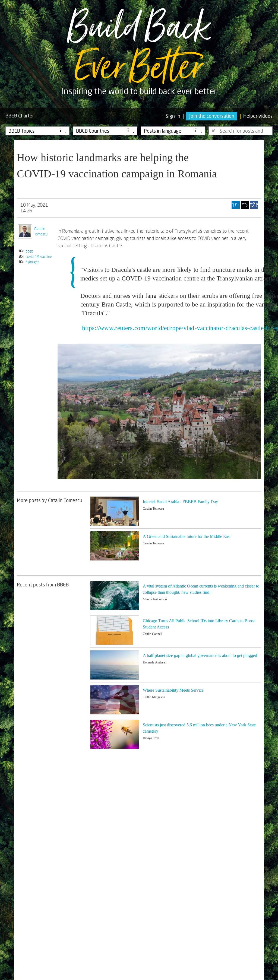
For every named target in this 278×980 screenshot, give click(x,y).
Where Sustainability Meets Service (173, 690)
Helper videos (258, 116)
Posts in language (173, 131)
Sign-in (173, 116)
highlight (32, 262)
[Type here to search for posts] (241, 131)
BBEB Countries (105, 131)
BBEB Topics (37, 131)
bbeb (29, 251)
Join (212, 116)
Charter (20, 116)
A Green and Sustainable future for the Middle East (187, 536)
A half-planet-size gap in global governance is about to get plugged (200, 655)
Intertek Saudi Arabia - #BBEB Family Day (180, 502)
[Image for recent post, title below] (115, 596)
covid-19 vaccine (39, 256)
